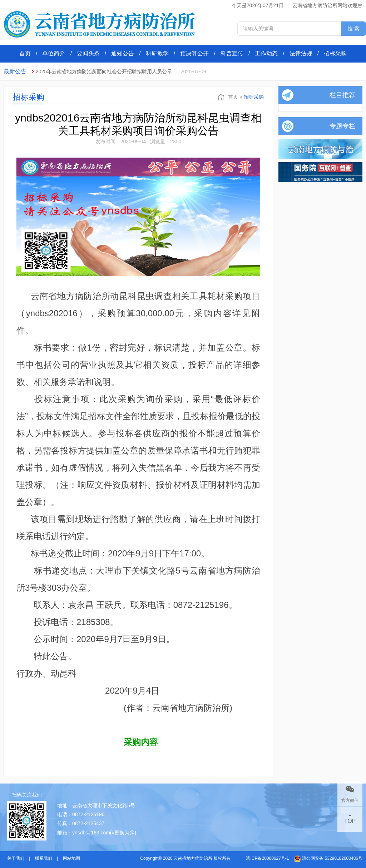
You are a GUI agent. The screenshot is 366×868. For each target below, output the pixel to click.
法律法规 (301, 53)
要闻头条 (88, 53)
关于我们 (16, 858)
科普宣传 (232, 53)
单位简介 (54, 53)
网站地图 (71, 858)
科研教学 (157, 53)
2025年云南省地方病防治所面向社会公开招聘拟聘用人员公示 (104, 71)
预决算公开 (194, 53)
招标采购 (335, 53)
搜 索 (353, 29)
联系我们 (44, 858)
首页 (25, 53)
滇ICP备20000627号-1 (267, 858)
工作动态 (266, 53)
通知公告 (123, 53)
